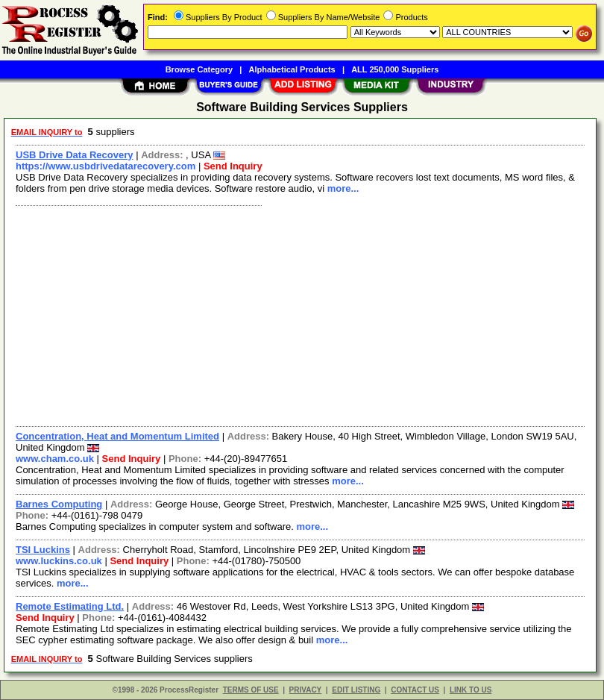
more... (343, 188)
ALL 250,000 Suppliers (395, 69)
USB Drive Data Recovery (75, 155)
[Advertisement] (297, 314)
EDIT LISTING (356, 690)
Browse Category (199, 69)
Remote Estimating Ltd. (70, 606)
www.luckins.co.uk (59, 561)
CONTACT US (415, 690)
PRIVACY (306, 690)
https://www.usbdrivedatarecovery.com (106, 166)
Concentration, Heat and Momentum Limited (117, 436)
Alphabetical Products (292, 69)
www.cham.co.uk (55, 459)
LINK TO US (471, 690)
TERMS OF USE (251, 690)
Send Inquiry (233, 166)
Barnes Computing (59, 504)
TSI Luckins (43, 550)
